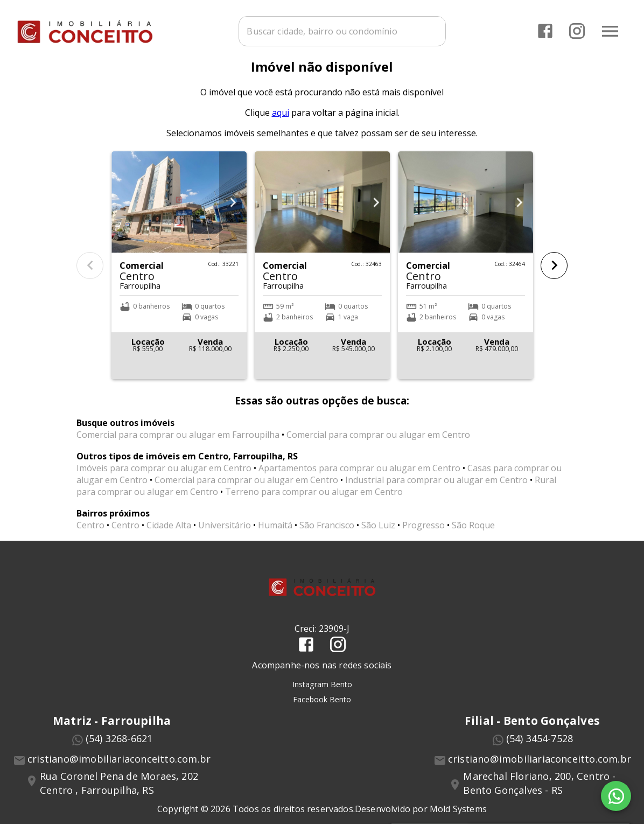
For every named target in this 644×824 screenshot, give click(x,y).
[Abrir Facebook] (544, 30)
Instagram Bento (322, 697)
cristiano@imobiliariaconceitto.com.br (119, 771)
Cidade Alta (169, 538)
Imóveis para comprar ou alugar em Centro (164, 481)
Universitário (225, 538)
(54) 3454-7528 (540, 751)
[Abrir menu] (608, 30)
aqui (281, 125)
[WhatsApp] (616, 796)
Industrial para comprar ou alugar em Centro (436, 493)
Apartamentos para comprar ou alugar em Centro (359, 481)
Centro (90, 538)
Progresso (423, 538)
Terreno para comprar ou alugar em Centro (314, 505)
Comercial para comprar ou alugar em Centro (378, 448)
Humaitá (275, 538)
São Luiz (378, 538)
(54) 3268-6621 (119, 751)
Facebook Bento (322, 712)
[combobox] (353, 30)
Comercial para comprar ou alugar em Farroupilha (178, 448)
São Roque (473, 538)
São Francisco (327, 538)
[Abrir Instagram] (575, 30)
